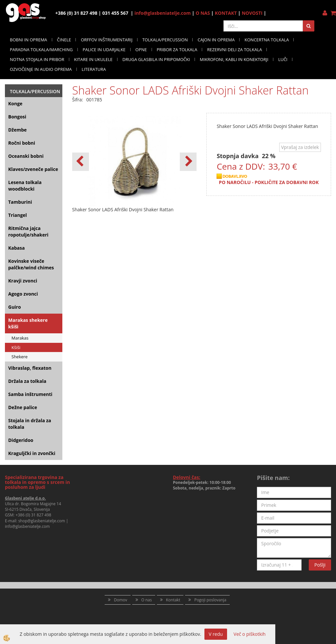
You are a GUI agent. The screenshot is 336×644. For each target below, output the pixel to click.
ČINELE (64, 40)
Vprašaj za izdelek (300, 147)
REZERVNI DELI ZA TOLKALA (234, 50)
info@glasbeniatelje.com (163, 13)
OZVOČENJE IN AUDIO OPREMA (41, 69)
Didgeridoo (21, 440)
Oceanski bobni (26, 156)
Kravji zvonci (23, 281)
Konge (15, 104)
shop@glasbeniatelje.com (42, 521)
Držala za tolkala (27, 381)
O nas (147, 600)
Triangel (18, 215)
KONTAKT (226, 13)
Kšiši (16, 347)
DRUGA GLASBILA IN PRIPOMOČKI (156, 59)
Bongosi (17, 117)
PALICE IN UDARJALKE (104, 50)
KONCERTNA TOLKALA (267, 40)
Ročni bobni (22, 143)
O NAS (203, 13)
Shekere (20, 357)
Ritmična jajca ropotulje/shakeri (28, 231)
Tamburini (20, 202)
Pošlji (320, 565)
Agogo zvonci (23, 294)
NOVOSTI (252, 13)
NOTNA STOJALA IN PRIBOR (37, 59)
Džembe (17, 130)
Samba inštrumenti (30, 394)
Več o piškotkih (250, 634)
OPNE (141, 50)
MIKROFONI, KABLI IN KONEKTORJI (234, 59)
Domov (120, 600)
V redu (216, 634)
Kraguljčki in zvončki (32, 453)
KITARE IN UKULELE (93, 59)
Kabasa (16, 248)
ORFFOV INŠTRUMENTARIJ (106, 40)
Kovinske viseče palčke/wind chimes (31, 264)
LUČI (283, 59)
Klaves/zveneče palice (33, 169)
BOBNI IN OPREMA (29, 40)
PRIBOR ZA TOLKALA (177, 50)
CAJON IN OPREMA (216, 40)
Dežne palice (23, 407)
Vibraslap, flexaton (30, 368)
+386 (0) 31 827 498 (33, 515)
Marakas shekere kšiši (28, 323)
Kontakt (173, 600)
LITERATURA (94, 69)
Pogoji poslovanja (210, 600)
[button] (188, 162)
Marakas (20, 338)
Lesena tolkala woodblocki (25, 186)
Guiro (15, 307)
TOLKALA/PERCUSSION (165, 40)
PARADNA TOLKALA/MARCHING (41, 50)
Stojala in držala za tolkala (30, 424)
